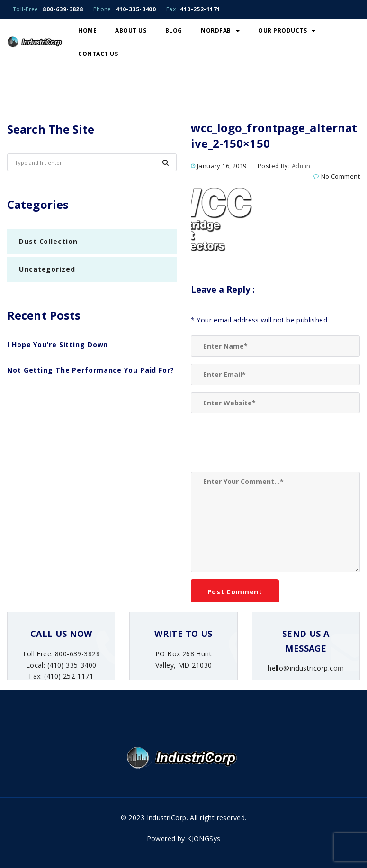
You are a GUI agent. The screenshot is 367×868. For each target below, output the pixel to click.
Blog (174, 31)
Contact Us (98, 54)
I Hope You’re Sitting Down (58, 345)
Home (87, 31)
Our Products (287, 31)
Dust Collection (48, 241)
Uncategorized (47, 269)
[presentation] (263, 444)
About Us (131, 31)
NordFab (220, 31)
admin (301, 166)
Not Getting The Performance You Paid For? (91, 370)
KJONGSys (204, 838)
